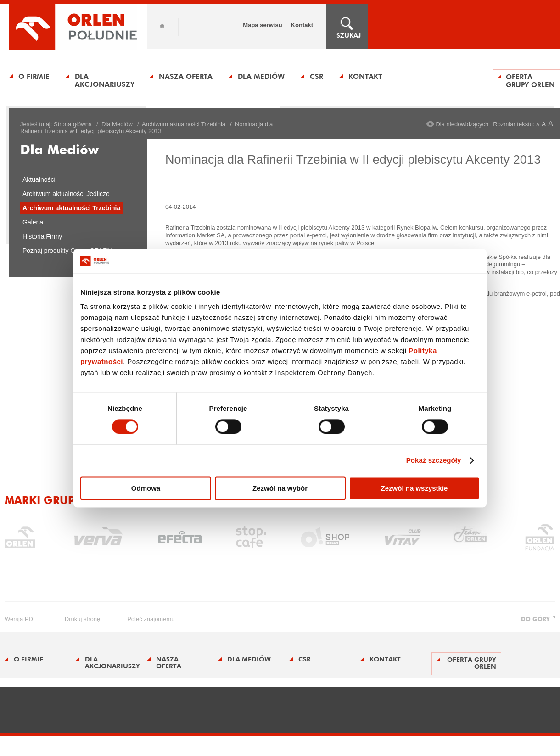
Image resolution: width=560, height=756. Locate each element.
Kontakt (302, 25)
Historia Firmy (42, 236)
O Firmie (34, 76)
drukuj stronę (82, 619)
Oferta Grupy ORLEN (530, 81)
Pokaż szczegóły (434, 461)
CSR (316, 76)
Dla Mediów (261, 76)
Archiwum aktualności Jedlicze (66, 194)
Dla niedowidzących (462, 124)
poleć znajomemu (151, 619)
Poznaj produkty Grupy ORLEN (67, 251)
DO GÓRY (535, 619)
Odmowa (146, 488)
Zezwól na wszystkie (414, 488)
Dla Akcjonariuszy (105, 80)
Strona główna (73, 124)
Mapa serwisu (262, 25)
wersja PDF (21, 619)
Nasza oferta (186, 76)
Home (162, 26)
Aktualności (39, 179)
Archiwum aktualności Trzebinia (184, 124)
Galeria (33, 222)
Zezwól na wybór (280, 488)
